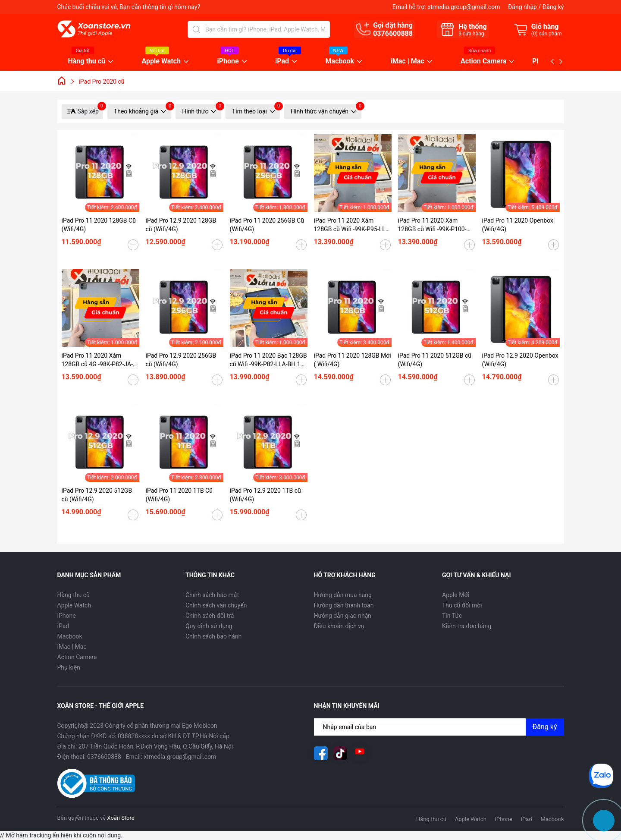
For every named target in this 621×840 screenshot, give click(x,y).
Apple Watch (161, 61)
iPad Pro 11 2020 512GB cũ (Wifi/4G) (435, 360)
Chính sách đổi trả (210, 616)
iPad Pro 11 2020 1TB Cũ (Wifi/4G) (179, 495)
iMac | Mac (408, 61)
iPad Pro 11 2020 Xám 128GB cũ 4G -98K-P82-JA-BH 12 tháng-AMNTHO (97, 360)
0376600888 (393, 33)
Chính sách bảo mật (212, 595)
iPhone (228, 61)
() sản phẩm (547, 34)
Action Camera (483, 61)
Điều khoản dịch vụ (339, 626)
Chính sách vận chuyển (216, 605)
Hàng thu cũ (87, 61)
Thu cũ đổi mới (462, 605)
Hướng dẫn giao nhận (343, 616)
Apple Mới (456, 595)
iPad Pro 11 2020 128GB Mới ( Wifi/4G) (353, 360)
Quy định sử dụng (209, 626)
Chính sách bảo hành (213, 636)
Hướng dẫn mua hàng (343, 595)
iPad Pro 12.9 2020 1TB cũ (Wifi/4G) (265, 495)
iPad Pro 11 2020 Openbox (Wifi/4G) (518, 225)
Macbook (340, 61)
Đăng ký (553, 7)
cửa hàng (471, 34)
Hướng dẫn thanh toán (344, 605)
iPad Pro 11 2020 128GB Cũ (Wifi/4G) (99, 225)
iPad (282, 61)
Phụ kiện (69, 667)
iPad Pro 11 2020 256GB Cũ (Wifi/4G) (267, 225)
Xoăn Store (121, 818)
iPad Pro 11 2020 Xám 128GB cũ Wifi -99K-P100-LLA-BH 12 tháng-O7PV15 (433, 225)
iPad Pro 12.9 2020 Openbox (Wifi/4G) (520, 360)
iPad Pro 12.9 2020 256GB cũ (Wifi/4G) (181, 360)
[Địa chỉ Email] (439, 727)
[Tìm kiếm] (196, 29)
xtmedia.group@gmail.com (464, 7)
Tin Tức (452, 616)
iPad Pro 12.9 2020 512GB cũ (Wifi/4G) (97, 495)
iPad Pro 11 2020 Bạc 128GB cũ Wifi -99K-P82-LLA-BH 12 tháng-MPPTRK (268, 360)
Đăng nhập (522, 7)
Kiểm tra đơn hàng (467, 626)
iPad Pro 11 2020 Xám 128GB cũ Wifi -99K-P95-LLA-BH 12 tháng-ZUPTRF (353, 225)
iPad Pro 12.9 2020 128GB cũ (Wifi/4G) (181, 225)
